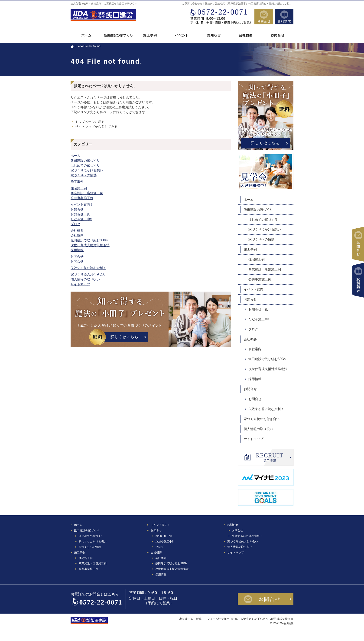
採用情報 (77, 250)
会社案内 (77, 235)
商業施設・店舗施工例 (87, 193)
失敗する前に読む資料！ (88, 268)
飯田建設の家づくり (85, 161)
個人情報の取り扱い (85, 279)
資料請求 (284, 17)
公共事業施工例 (82, 198)
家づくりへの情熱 (84, 175)
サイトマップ (80, 284)
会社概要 (77, 230)
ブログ (75, 224)
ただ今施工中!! (81, 219)
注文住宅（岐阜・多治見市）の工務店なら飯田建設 (250, 619)
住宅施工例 (79, 188)
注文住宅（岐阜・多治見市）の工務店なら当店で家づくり (104, 4)
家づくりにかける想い (87, 170)
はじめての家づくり (85, 165)
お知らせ (77, 209)
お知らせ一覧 (80, 214)
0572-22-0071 (220, 17)
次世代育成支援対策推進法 (90, 245)
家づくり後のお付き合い (88, 274)
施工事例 (77, 182)
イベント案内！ (82, 204)
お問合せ (77, 256)
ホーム (75, 156)
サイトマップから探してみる (96, 127)
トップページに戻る (90, 122)
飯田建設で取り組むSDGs (89, 240)
